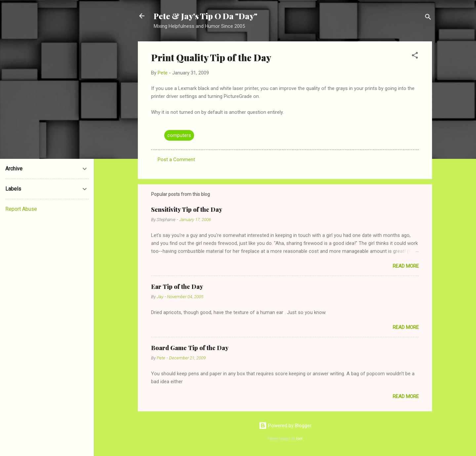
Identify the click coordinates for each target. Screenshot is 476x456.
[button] (415, 56)
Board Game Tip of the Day (190, 348)
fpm (299, 439)
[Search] (428, 18)
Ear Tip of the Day (177, 287)
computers (179, 135)
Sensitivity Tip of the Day (187, 209)
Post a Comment (176, 160)
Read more (406, 266)
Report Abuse (21, 209)
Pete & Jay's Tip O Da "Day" (206, 16)
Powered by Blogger (285, 426)
